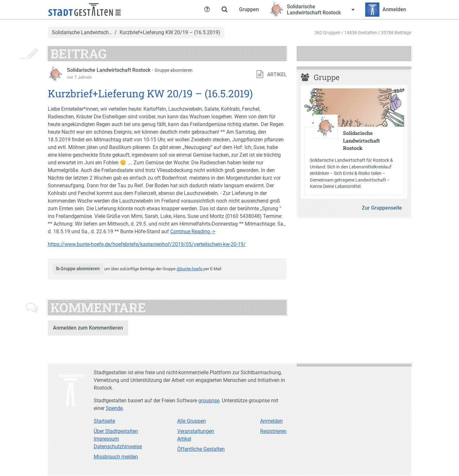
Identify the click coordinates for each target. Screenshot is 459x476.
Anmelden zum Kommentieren (88, 328)
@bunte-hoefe (189, 269)
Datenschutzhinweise (118, 446)
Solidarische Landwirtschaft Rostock (109, 70)
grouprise (209, 401)
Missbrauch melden (116, 457)
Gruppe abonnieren (174, 70)
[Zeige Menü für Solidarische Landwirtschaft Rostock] (312, 10)
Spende (114, 408)
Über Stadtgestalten (116, 431)
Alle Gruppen (192, 421)
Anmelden (271, 421)
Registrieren (273, 431)
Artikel (184, 439)
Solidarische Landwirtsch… (82, 33)
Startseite (104, 421)
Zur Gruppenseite (382, 208)
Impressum (106, 439)
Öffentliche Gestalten (201, 449)
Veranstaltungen (196, 431)
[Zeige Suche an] (224, 10)
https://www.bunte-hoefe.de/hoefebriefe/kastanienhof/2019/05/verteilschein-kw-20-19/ (147, 244)
